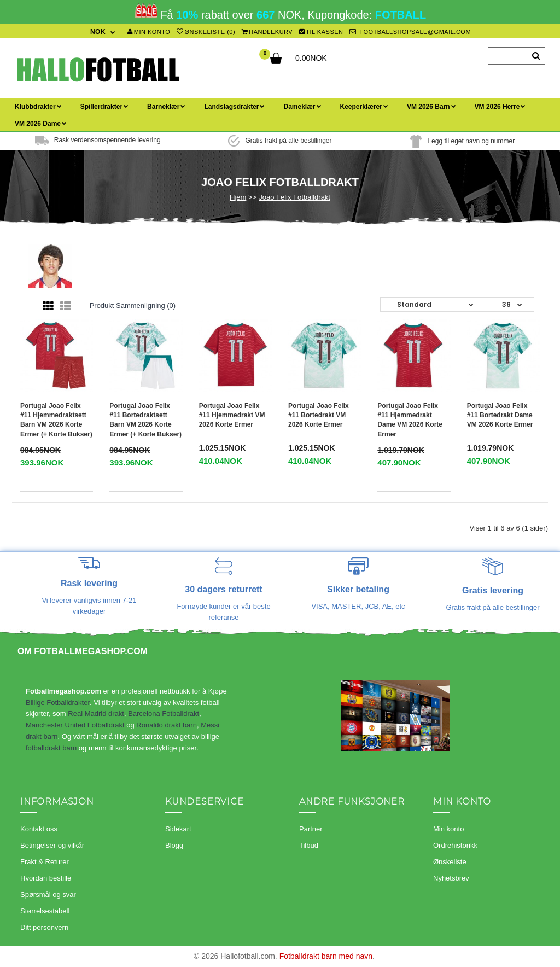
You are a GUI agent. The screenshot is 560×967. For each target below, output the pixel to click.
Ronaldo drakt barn (167, 725)
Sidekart (178, 829)
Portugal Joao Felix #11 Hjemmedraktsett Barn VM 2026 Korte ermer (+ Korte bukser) (56, 420)
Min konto (149, 32)
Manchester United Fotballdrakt (75, 725)
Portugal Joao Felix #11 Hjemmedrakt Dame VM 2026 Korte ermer (410, 420)
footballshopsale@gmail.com (410, 32)
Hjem (238, 197)
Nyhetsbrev (451, 878)
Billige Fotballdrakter (58, 703)
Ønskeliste (450, 862)
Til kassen (321, 32)
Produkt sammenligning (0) (133, 305)
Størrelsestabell (45, 911)
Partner (311, 829)
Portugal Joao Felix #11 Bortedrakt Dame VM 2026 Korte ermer (500, 415)
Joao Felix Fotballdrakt (294, 197)
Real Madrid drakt (96, 713)
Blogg (174, 845)
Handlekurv (267, 32)
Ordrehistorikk (455, 845)
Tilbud (309, 845)
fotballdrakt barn (51, 748)
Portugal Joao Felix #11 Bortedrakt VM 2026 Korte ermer (319, 415)
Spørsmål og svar (48, 895)
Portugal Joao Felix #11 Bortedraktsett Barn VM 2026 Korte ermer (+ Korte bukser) (145, 420)
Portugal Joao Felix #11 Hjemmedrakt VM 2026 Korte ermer (232, 415)
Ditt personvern (44, 927)
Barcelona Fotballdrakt (164, 713)
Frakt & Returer (45, 862)
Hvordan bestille (46, 878)
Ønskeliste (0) (206, 32)
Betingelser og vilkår (52, 845)
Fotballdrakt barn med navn (326, 956)
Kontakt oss (39, 829)
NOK (98, 32)
